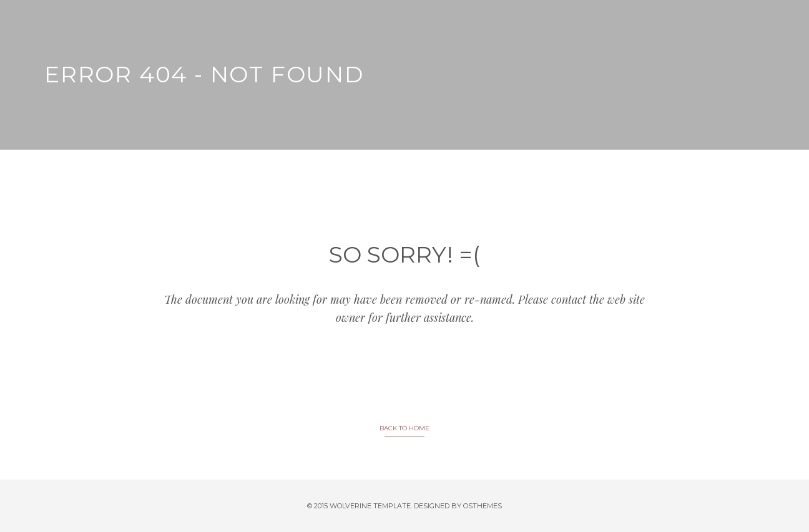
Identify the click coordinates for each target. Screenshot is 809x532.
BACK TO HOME (405, 428)
